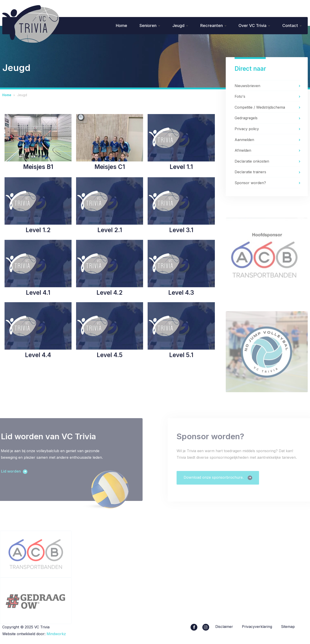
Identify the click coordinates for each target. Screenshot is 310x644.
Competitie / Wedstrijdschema (260, 108)
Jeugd (177, 26)
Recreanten (210, 26)
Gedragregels (246, 119)
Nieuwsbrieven (247, 86)
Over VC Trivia (252, 26)
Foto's (240, 97)
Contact (290, 26)
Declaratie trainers (250, 173)
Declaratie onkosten (252, 162)
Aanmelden (244, 140)
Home (119, 26)
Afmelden (243, 151)
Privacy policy (247, 129)
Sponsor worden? (250, 183)
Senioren (146, 26)
